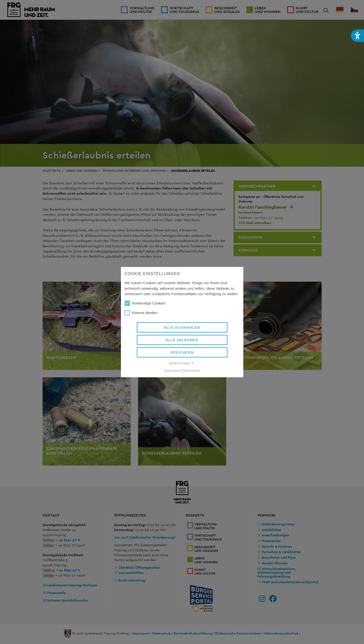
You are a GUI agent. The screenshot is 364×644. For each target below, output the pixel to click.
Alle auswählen (182, 327)
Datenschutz (191, 371)
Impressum (172, 371)
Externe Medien (141, 313)
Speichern (182, 352)
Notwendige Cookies (145, 303)
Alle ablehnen (182, 340)
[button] (357, 36)
